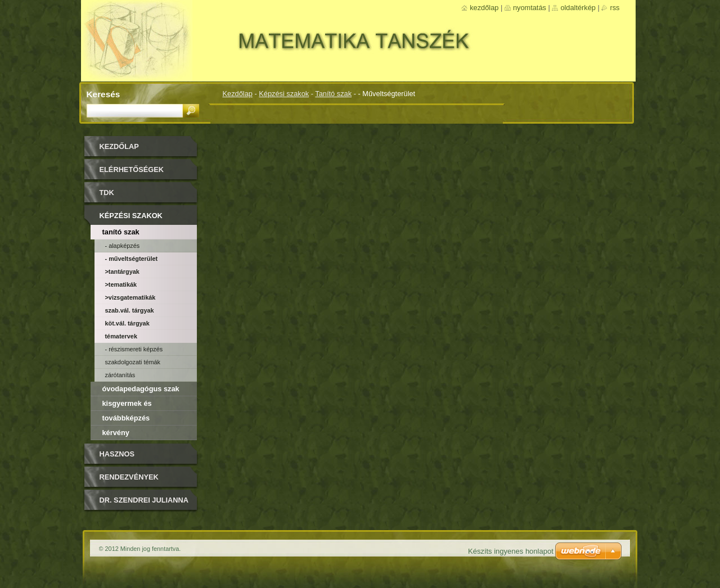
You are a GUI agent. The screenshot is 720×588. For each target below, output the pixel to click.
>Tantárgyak (122, 272)
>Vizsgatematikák (130, 297)
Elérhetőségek (132, 169)
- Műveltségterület (132, 259)
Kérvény (116, 433)
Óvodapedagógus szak (141, 389)
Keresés (103, 94)
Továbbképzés (126, 418)
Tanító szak (333, 94)
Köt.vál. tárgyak (127, 323)
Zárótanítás (120, 375)
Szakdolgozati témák (133, 362)
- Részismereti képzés (134, 349)
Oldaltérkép (578, 8)
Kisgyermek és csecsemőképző (130, 405)
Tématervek (121, 336)
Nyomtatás (530, 8)
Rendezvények (129, 477)
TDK (107, 193)
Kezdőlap (238, 94)
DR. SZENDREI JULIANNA (144, 500)
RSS (615, 8)
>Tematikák (121, 284)
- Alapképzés (123, 246)
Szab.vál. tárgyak (130, 310)
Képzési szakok (284, 94)
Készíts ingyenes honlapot (511, 551)
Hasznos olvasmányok (127, 458)
